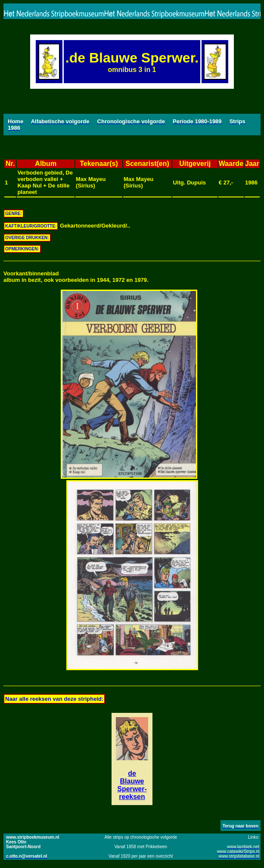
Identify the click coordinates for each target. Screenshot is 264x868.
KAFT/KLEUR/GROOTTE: (31, 226)
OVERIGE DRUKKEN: (27, 238)
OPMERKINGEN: (22, 249)
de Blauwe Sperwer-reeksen (132, 785)
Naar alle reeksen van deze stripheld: (54, 699)
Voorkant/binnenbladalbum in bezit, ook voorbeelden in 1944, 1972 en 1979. (76, 277)
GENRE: (14, 214)
